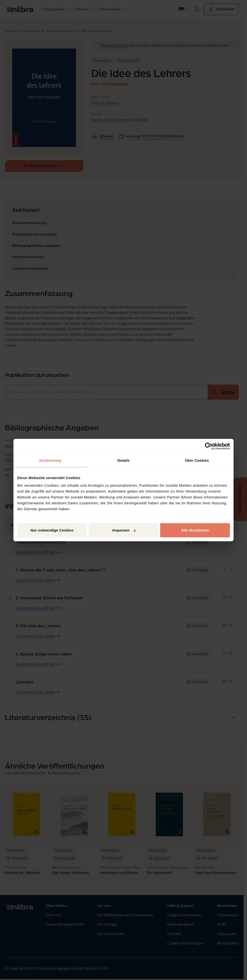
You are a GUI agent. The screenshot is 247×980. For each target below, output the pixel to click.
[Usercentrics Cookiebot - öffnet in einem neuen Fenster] (208, 446)
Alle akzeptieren (195, 530)
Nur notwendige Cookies (52, 530)
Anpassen (124, 530)
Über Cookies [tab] (197, 460)
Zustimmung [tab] (50, 460)
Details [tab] (123, 460)
